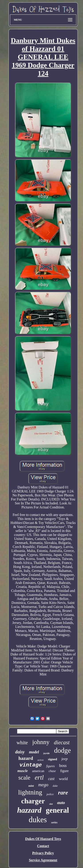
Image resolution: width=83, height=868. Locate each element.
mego (43, 785)
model (34, 752)
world (63, 779)
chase (52, 771)
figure (64, 771)
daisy (20, 752)
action (41, 760)
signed (53, 759)
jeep (65, 759)
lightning (30, 792)
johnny (41, 742)
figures (50, 766)
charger (33, 801)
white (22, 743)
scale (24, 778)
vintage (31, 765)
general (57, 810)
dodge (62, 750)
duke (55, 786)
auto (61, 803)
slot (51, 804)
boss (63, 765)
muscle (23, 771)
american (38, 771)
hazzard (29, 810)
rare (63, 793)
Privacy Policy (43, 853)
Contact (43, 846)
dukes (38, 820)
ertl (39, 777)
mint (31, 786)
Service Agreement (43, 860)
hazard (26, 758)
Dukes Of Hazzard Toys (43, 839)
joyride (46, 753)
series (54, 822)
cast (51, 779)
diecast (62, 742)
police (50, 794)
